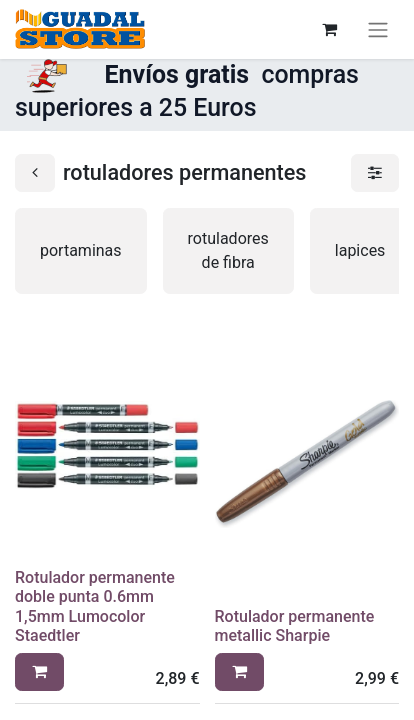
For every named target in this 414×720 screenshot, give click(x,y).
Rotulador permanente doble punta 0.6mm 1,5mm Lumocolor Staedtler (95, 606)
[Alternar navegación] (378, 29)
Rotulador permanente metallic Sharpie (295, 626)
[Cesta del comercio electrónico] (329, 29)
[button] (39, 672)
